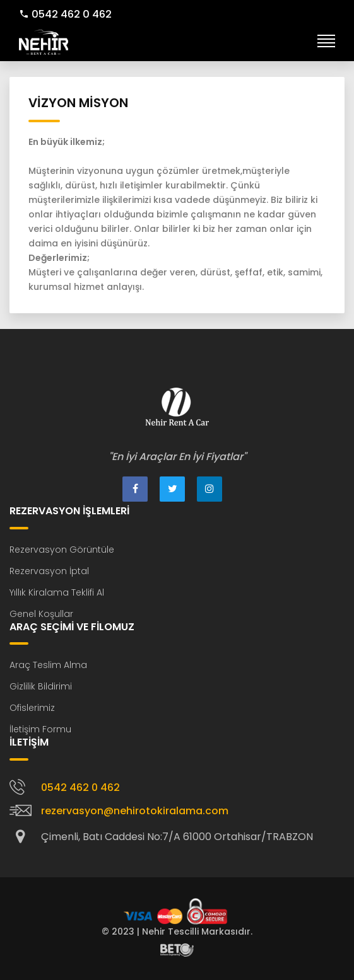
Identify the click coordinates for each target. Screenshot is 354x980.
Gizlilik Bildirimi (41, 686)
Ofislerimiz (32, 708)
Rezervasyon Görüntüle (62, 550)
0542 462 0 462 (65, 14)
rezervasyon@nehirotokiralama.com (135, 811)
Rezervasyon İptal (49, 571)
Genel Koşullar (41, 614)
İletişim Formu (40, 729)
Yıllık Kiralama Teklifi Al (57, 592)
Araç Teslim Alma (48, 665)
